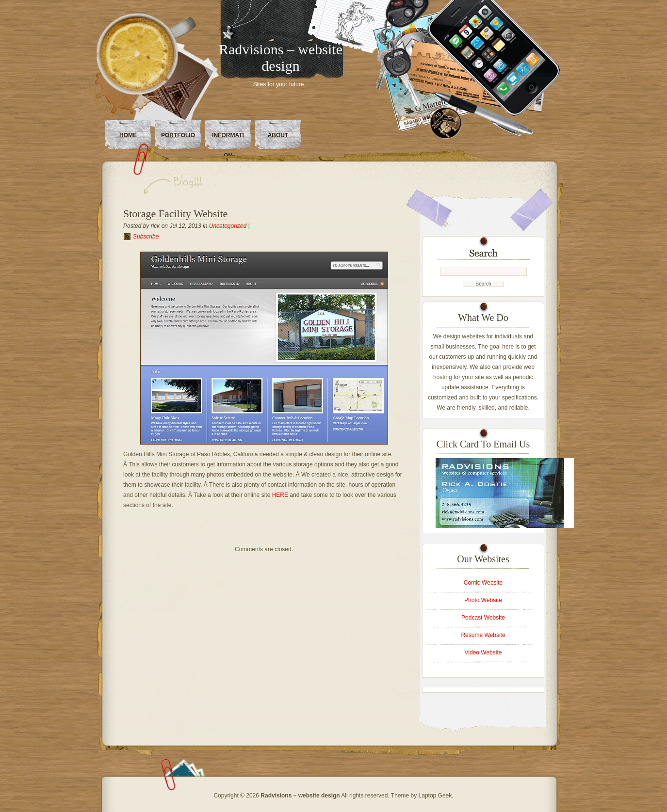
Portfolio (178, 135)
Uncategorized (228, 226)
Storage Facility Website (175, 214)
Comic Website (483, 583)
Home (128, 135)
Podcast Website (483, 618)
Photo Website (483, 600)
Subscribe (146, 237)
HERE (280, 495)
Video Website (483, 653)
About (278, 135)
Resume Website (483, 635)
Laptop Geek (435, 796)
